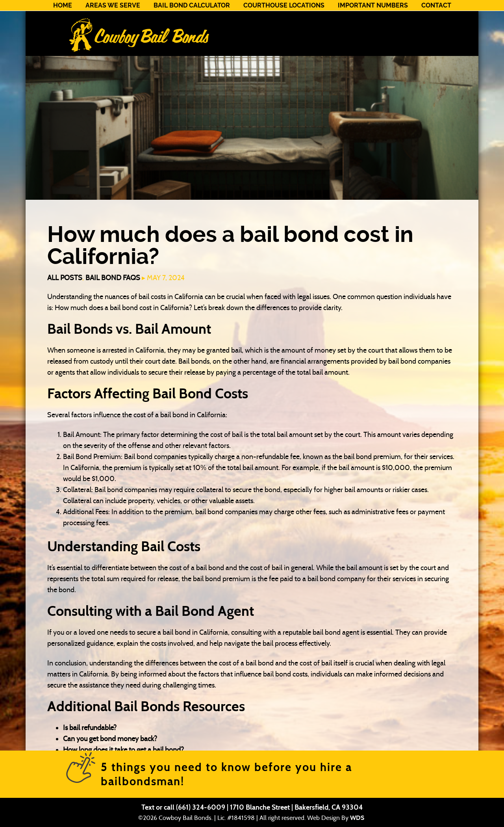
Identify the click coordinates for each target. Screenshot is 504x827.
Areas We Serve (113, 5)
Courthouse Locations (284, 5)
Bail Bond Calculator (192, 5)
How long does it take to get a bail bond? (123, 750)
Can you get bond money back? (110, 739)
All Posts (65, 278)
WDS (357, 818)
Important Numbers (373, 5)
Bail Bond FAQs (113, 278)
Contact (436, 5)
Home (63, 5)
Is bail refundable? (90, 728)
